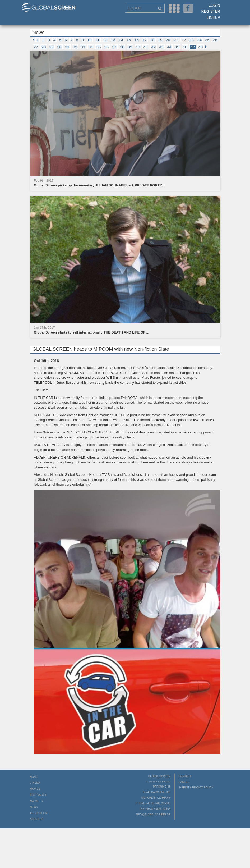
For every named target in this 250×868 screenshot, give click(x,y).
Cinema (35, 783)
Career (184, 782)
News (34, 807)
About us (37, 819)
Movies (35, 789)
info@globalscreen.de (153, 814)
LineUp (213, 17)
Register (211, 11)
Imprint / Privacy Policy (196, 787)
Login (214, 5)
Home (34, 777)
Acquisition (38, 813)
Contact (185, 776)
